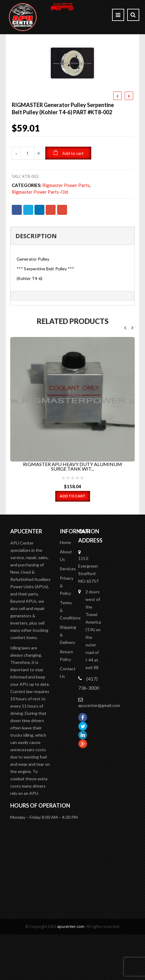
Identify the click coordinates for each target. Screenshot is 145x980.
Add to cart (73, 146)
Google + (51, 203)
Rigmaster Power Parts (66, 178)
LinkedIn (39, 203)
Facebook (17, 203)
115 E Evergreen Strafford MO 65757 (88, 538)
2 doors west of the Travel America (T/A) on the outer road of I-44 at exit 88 (93, 598)
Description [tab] (36, 229)
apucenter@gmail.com (99, 673)
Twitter (28, 203)
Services (68, 537)
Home (65, 510)
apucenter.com (71, 895)
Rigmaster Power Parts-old (40, 185)
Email (62, 203)
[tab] (72, 289)
